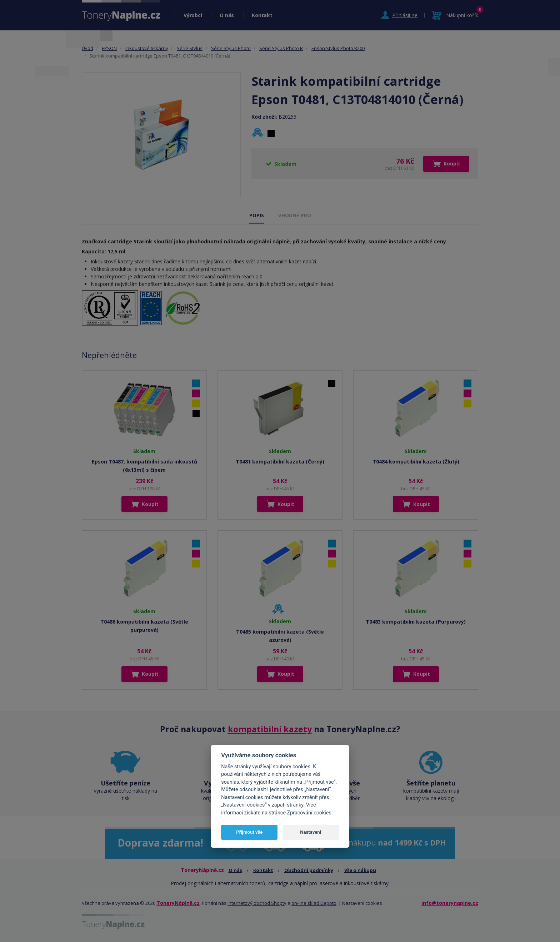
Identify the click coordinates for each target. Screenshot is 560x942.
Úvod (87, 48)
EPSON (109, 48)
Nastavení (311, 832)
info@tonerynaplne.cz (450, 903)
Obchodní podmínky (309, 870)
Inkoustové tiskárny (147, 48)
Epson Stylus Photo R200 (338, 48)
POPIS (257, 215)
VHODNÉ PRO (295, 215)
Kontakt (262, 15)
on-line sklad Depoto (314, 903)
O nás (227, 15)
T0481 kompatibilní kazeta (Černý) (280, 462)
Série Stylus (190, 48)
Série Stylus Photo (231, 48)
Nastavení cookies (362, 903)
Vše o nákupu (360, 870)
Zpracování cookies (309, 813)
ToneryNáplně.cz (178, 903)
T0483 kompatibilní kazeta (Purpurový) (416, 622)
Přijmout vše (249, 832)
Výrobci (193, 15)
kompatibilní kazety (270, 729)
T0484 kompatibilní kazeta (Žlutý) (416, 462)
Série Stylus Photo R (281, 48)
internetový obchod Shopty (257, 903)
